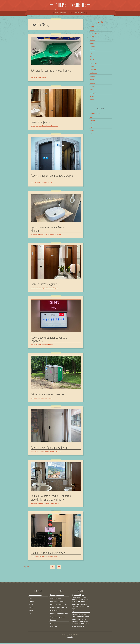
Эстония (92, 99)
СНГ (91, 133)
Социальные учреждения (58, 617)
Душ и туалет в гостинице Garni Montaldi (47, 229)
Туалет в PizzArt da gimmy (44, 284)
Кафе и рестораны (36, 126)
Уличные (33, 183)
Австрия (92, 27)
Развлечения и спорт (56, 611)
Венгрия (92, 37)
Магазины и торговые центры (59, 605)
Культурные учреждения (38, 452)
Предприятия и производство (59, 608)
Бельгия (92, 30)
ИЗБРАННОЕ (64, 13)
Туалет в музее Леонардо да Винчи (49, 448)
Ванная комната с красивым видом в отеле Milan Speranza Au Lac (51, 498)
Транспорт (34, 78)
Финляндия (93, 80)
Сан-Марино (93, 73)
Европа (39, 78)
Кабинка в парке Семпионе (46, 395)
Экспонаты (53, 627)
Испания (92, 50)
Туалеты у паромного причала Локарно (52, 176)
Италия (44, 78)
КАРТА (77, 13)
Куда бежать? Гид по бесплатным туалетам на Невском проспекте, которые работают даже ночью (80, 599)
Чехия (91, 89)
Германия (49, 557)
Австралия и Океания (96, 114)
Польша (92, 66)
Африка (92, 124)
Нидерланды (93, 63)
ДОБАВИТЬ (84, 13)
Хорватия (92, 86)
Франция (92, 83)
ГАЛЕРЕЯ (56, 12)
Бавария (55, 557)
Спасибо (70, 638)
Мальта (92, 60)
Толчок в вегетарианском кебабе (48, 553)
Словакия (92, 76)
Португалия (93, 70)
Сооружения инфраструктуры (59, 614)
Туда (60, 567)
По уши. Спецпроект (78, 627)
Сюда (52, 567)
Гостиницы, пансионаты (38, 235)
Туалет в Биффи (39, 122)
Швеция (92, 96)
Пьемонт (57, 504)
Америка (92, 120)
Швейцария (44, 183)
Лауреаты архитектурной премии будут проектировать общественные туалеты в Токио (81, 622)
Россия (92, 130)
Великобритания (94, 33)
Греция (92, 43)
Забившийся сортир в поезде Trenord (51, 71)
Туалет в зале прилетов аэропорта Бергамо (49, 340)
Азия (91, 117)
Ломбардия (54, 126)
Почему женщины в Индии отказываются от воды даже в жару (80, 607)
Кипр (91, 56)
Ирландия (93, 46)
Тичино (50, 183)
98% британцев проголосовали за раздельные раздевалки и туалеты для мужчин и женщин (81, 615)
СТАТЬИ (71, 13)
